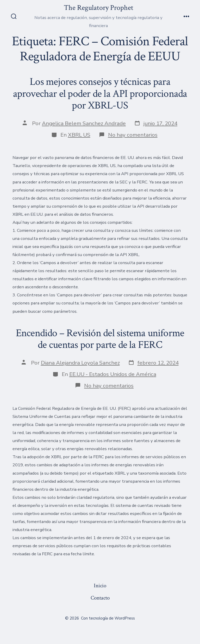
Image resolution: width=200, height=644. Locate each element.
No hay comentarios (133, 135)
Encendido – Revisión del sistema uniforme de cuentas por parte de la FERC (100, 339)
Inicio (100, 586)
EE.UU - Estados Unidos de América (113, 374)
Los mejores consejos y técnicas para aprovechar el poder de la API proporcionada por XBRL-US (100, 94)
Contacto (100, 598)
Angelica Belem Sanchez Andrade (84, 123)
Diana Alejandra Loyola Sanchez (80, 363)
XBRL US (79, 135)
